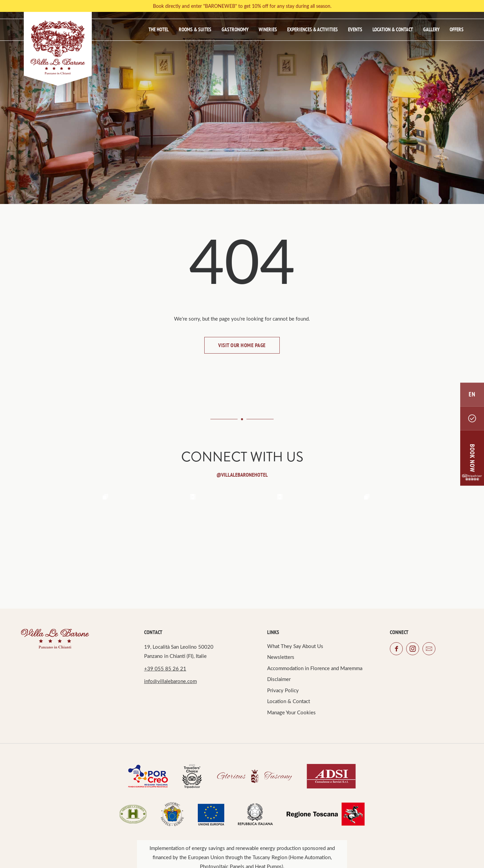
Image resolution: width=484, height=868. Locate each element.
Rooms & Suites (195, 29)
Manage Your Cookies (291, 712)
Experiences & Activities (313, 29)
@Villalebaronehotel (242, 475)
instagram (413, 649)
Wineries (268, 29)
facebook (396, 649)
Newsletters (281, 657)
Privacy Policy (283, 690)
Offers (457, 29)
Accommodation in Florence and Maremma (315, 668)
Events (355, 29)
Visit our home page (242, 345)
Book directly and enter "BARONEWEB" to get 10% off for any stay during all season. (242, 6)
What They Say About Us (295, 646)
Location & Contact (393, 29)
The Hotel (159, 29)
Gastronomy (235, 29)
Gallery (431, 29)
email (429, 649)
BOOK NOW (472, 458)
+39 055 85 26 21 (165, 668)
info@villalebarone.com (170, 681)
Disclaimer (279, 679)
